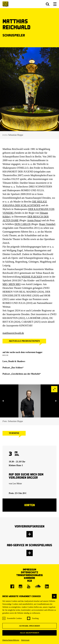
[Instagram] (20, 586)
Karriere (29, 578)
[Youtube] (29, 586)
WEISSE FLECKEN (32, 277)
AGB (30, 581)
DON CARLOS (22, 224)
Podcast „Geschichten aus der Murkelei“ (22, 374)
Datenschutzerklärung (11, 640)
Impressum (25, 640)
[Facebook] (12, 586)
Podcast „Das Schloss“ (13, 368)
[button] (48, 4)
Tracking (35, 618)
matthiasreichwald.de (13, 333)
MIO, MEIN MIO (12, 284)
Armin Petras (34, 220)
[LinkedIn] (47, 586)
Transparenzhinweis (30, 575)
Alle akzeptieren (29, 633)
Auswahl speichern (29, 626)
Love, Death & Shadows (14, 361)
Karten (30, 505)
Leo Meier (17, 484)
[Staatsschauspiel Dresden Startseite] (5, 4)
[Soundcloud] (38, 586)
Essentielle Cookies (14, 618)
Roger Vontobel (47, 224)
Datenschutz (29, 572)
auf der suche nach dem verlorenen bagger (22, 352)
